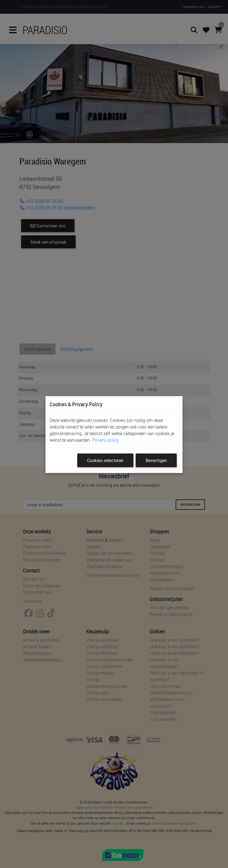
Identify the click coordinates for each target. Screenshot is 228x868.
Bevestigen (156, 460)
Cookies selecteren (105, 460)
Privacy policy (106, 440)
